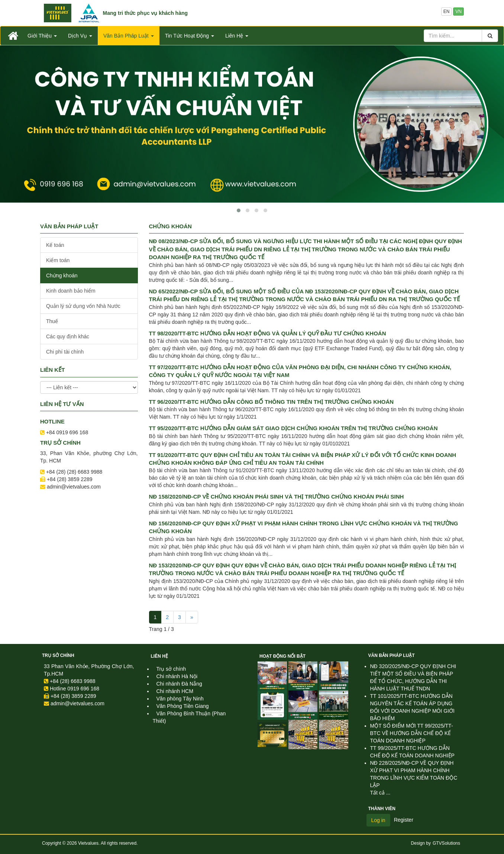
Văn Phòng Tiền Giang (183, 706)
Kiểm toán (58, 260)
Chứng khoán (62, 275)
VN (458, 12)
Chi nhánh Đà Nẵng (179, 684)
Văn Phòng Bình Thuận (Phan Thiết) (189, 717)
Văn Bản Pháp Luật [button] (129, 36)
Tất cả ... (380, 793)
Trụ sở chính (58, 655)
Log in (378, 820)
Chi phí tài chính (65, 352)
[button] (239, 210)
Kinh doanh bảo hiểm (71, 291)
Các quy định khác (68, 336)
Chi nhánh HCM (175, 691)
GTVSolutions (446, 843)
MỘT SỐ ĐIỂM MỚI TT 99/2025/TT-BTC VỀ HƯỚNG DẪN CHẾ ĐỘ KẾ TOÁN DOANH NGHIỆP (412, 733)
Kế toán (55, 245)
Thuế (52, 321)
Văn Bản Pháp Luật (392, 655)
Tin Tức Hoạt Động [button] (190, 36)
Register (404, 820)
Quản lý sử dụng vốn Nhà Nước (83, 306)
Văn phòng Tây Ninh (180, 699)
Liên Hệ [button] (237, 36)
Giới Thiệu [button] (42, 36)
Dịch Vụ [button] (80, 36)
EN (447, 12)
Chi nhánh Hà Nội (177, 676)
